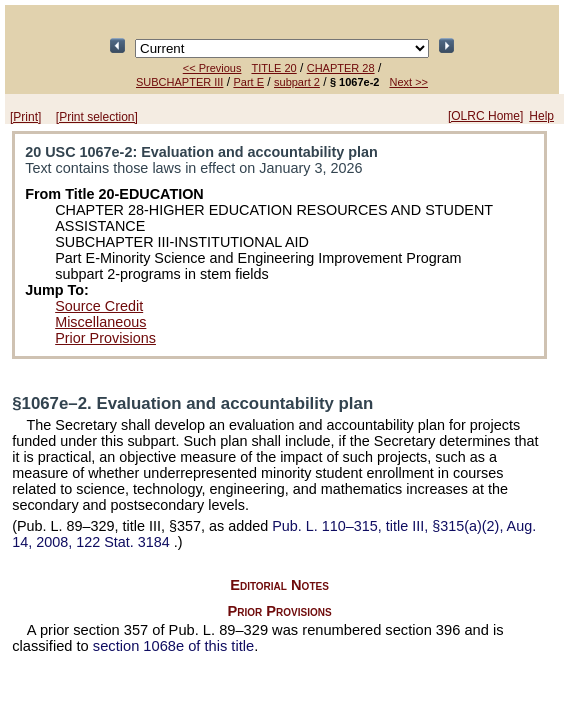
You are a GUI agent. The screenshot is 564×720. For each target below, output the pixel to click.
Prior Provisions (105, 338)
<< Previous (212, 68)
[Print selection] (97, 117)
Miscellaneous (100, 322)
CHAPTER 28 (341, 68)
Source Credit (99, 306)
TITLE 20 (273, 68)
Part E (248, 82)
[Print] (25, 117)
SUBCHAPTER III (179, 82)
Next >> (408, 82)
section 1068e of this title (173, 646)
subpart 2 (297, 82)
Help (541, 116)
